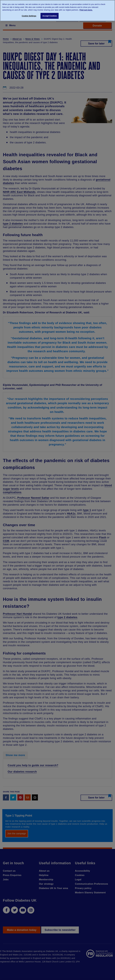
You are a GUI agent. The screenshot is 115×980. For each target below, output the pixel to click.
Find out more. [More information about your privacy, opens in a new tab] (86, 10)
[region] (57, 11)
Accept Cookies (50, 16)
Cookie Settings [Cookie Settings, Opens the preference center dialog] (29, 16)
